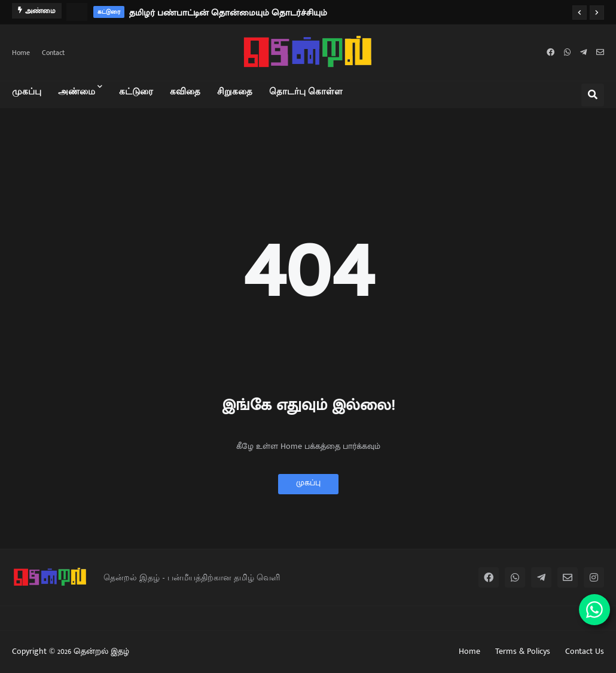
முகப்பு (308, 483)
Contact (53, 53)
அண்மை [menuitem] (77, 91)
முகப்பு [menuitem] (27, 91)
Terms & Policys (523, 651)
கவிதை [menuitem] (185, 91)
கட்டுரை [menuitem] (136, 91)
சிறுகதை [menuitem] (235, 91)
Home (21, 53)
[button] (580, 13)
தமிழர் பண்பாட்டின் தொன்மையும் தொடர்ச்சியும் (228, 13)
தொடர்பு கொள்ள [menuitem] (306, 91)
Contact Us (585, 651)
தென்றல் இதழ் (101, 651)
